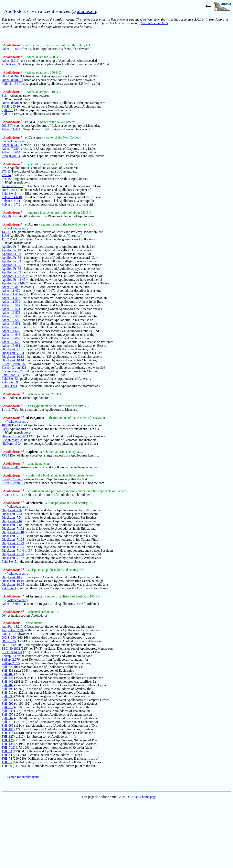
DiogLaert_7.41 (12, 514)
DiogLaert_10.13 (13, 357)
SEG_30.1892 (11, 649)
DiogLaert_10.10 (13, 581)
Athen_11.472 (11, 129)
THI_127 (8, 737)
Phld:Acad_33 (11, 375)
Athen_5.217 (10, 61)
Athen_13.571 (11, 309)
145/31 (6, 232)
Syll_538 (8, 696)
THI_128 (8, 740)
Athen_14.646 (11, 331)
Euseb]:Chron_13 (13, 483)
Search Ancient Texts (154, 23)
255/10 (6, 216)
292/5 (5, 126)
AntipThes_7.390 (13, 630)
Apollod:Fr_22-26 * (15, 276)
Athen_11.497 (11, 298)
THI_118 (8, 733)
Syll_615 (8, 707)
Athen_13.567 (11, 305)
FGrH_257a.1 (11, 495)
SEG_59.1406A (12, 652)
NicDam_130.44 (12, 444)
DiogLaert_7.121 (13, 536)
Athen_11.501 (11, 302)
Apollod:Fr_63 (11, 261)
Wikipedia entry (18, 141)
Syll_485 (8, 685)
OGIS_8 (7, 645)
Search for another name (23, 777)
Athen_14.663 (11, 338)
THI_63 (7, 751)
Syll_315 (8, 110)
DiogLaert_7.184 (13, 353)
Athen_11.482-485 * (15, 294)
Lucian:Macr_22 (13, 371)
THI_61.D (8, 748)
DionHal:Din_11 (13, 80)
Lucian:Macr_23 (13, 440)
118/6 (5, 236)
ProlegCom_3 (11, 64)
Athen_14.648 (11, 335)
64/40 (5, 429)
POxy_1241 (9, 386)
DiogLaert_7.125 (13, 540)
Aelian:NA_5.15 (12, 186)
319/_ (5, 95)
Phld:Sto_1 (9, 588)
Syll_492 (8, 689)
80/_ (4, 616)
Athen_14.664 (11, 152)
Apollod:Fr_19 (11, 250)
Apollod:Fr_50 (11, 254)
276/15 (6, 179)
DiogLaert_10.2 (12, 577)
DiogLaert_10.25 (13, 585)
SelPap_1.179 (11, 656)
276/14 (6, 175)
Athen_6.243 (10, 145)
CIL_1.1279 (10, 634)
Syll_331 (8, 671)
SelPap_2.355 (11, 663)
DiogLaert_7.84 (12, 525)
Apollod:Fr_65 (11, 265)
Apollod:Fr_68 (11, 269)
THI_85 (7, 762)
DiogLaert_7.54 (12, 518)
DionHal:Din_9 (12, 76)
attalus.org (87, 11)
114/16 (6, 410)
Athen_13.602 (11, 49)
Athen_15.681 (11, 346)
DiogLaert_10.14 (13, 360)
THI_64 (7, 755)
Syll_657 (8, 715)
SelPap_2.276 (11, 660)
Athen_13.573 (11, 313)
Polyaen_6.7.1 (11, 201)
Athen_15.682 (11, 604)
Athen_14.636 (11, 327)
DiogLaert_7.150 (13, 554)
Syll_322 (8, 667)
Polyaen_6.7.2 (11, 204)
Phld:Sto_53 (10, 379)
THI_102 (8, 729)
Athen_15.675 (11, 342)
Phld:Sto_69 (10, 382)
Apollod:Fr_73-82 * (15, 283)
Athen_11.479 (11, 291)
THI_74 (7, 759)
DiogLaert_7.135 (13, 547)
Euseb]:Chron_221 (14, 368)
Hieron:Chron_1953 (15, 436)
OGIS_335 (9, 641)
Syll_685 (8, 726)
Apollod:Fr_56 (11, 258)
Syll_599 (8, 704)
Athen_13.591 (11, 324)
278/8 (5, 168)
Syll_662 (8, 718)
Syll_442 (8, 682)
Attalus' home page (144, 797)
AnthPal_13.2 (11, 627)
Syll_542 (8, 700)
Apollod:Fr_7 (10, 247)
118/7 (5, 239)
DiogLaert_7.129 (13, 543)
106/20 (6, 425)
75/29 (5, 455)
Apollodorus (12, 45)
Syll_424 (8, 678)
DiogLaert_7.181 (13, 349)
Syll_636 (8, 711)
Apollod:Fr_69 (11, 272)
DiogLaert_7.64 (12, 521)
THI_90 (7, 766)
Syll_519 (8, 693)
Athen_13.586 (11, 320)
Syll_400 (8, 674)
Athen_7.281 (10, 287)
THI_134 (8, 744)
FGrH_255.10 (11, 106)
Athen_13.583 (11, 316)
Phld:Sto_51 (10, 562)
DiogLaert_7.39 (12, 510)
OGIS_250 (9, 638)
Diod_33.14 (9, 190)
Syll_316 (8, 114)
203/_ (5, 398)
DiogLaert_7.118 (13, 532)
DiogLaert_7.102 (13, 529)
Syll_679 (8, 722)
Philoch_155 (10, 84)
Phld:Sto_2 (9, 193)
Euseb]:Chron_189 (14, 364)
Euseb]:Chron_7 (12, 479)
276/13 (6, 171)
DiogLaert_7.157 (13, 558)
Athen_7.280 (10, 149)
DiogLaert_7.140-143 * (17, 551)
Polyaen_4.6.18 (12, 197)
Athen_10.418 (11, 467)
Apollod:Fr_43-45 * (15, 280)
